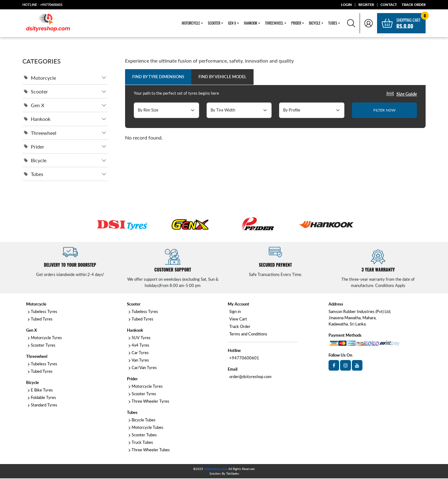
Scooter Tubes (143, 435)
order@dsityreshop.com (250, 377)
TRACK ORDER (414, 5)
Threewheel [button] (274, 24)
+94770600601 (51, 5)
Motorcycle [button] (191, 24)
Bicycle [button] (315, 24)
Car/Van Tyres (143, 368)
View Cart (238, 320)
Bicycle (35, 161)
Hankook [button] (251, 24)
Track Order (240, 327)
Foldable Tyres (42, 398)
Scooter (36, 92)
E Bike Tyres (40, 391)
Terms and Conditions (248, 334)
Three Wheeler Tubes (149, 450)
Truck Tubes (141, 443)
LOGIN (346, 5)
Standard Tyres (42, 405)
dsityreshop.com (215, 469)
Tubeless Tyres (42, 312)
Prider (34, 147)
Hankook (37, 120)
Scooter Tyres (42, 346)
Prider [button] (296, 24)
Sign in (235, 312)
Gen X (34, 106)
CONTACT (389, 5)
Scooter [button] (214, 24)
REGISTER (366, 5)
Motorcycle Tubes (146, 428)
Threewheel (40, 133)
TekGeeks (233, 474)
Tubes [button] (333, 24)
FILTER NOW (384, 111)
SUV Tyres (140, 338)
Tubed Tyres (40, 320)
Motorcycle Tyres (45, 338)
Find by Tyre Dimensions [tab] (158, 78)
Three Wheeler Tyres (149, 402)
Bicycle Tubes (142, 420)
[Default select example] (166, 111)
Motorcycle (40, 78)
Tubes (34, 175)
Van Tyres (139, 361)
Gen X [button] (232, 24)
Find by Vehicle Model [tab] (222, 78)
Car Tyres (139, 353)
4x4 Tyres (139, 346)
